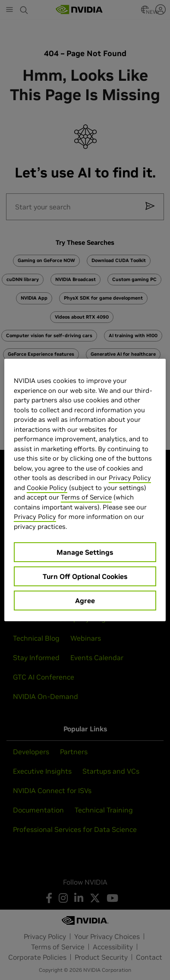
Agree (85, 601)
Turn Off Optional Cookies (85, 576)
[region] (85, 490)
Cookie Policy (47, 488)
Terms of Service (86, 497)
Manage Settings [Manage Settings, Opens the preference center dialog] (85, 552)
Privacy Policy (130, 478)
